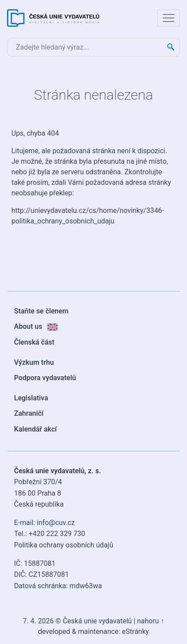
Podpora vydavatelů (45, 378)
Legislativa (31, 398)
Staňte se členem (41, 311)
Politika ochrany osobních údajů (64, 545)
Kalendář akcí (35, 429)
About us (36, 326)
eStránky (136, 631)
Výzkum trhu (34, 362)
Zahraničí (29, 413)
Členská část (34, 342)
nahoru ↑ (151, 621)
